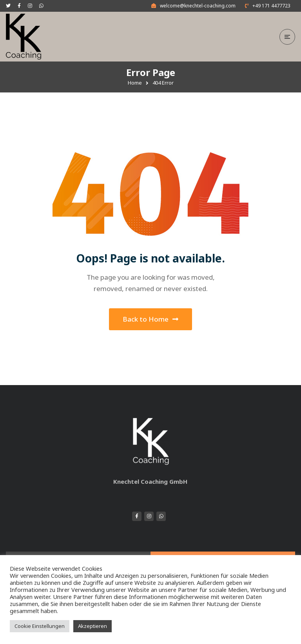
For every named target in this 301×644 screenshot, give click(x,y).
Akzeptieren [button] (92, 626)
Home (135, 83)
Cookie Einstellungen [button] (40, 626)
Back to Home (150, 319)
